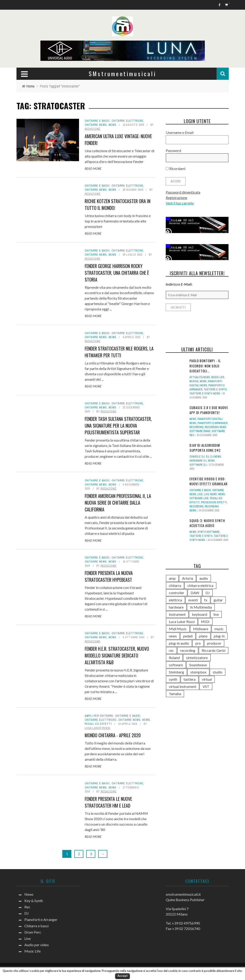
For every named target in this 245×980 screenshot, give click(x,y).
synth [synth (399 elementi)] (173, 679)
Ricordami (176, 168)
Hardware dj (198, 461)
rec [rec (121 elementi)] (171, 650)
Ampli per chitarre (99, 716)
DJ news (216, 457)
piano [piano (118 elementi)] (203, 636)
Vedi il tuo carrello (180, 203)
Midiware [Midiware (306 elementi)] (201, 629)
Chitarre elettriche (127, 121)
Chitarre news (96, 125)
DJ (208, 457)
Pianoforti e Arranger (212, 423)
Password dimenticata (183, 192)
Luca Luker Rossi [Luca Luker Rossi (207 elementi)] (182, 622)
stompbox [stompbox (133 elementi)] (198, 672)
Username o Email (180, 132)
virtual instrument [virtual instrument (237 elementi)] (183, 686)
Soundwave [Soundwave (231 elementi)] (198, 665)
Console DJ (197, 457)
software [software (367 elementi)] (176, 665)
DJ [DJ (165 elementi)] (208, 593)
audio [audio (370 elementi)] (204, 578)
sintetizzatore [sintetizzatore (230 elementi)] (197, 658)
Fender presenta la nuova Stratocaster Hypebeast (109, 576)
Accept (122, 976)
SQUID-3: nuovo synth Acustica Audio (207, 523)
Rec (27, 907)
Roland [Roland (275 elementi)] (174, 658)
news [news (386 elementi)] (173, 636)
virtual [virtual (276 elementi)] (207, 679)
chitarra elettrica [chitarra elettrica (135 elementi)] (200, 585)
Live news (210, 494)
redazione (93, 129)
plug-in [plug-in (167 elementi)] (219, 636)
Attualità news (200, 377)
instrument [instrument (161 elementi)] (177, 614)
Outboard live (199, 498)
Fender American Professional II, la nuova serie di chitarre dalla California (118, 503)
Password (173, 150)
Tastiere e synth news (205, 394)
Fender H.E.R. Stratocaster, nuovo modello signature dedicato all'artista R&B (117, 655)
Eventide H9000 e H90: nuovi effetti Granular (209, 481)
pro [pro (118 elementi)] (198, 643)
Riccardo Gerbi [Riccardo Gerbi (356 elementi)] (213, 650)
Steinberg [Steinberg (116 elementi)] (176, 672)
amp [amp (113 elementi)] (172, 578)
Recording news (216, 427)
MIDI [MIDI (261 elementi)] (205, 622)
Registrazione (176, 198)
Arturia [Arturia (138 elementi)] (188, 578)
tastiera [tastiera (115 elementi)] (190, 679)
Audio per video (37, 945)
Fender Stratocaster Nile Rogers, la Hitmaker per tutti (119, 352)
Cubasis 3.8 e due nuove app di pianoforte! (209, 410)
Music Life (218, 377)
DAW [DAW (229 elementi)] (195, 593)
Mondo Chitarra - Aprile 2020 (113, 735)
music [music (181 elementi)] (219, 629)
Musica (194, 381)
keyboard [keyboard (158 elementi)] (199, 614)
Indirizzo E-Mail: (179, 284)
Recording (196, 427)
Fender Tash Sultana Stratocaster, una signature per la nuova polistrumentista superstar (118, 426)
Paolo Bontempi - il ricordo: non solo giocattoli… (205, 366)
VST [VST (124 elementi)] (206, 686)
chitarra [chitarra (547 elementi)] (175, 585)
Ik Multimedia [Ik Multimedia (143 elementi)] (201, 607)
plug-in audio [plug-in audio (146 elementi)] (179, 643)
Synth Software (209, 532)
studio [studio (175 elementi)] (218, 672)
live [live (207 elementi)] (216, 614)
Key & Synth (34, 901)
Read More (93, 168)
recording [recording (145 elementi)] (188, 650)
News (112, 125)
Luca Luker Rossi (98, 728)
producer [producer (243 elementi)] (214, 643)
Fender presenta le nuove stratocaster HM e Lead (108, 802)
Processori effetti (214, 502)
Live (200, 494)
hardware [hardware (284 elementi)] (176, 607)
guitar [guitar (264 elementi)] (218, 600)
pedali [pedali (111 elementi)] (188, 636)
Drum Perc (33, 932)
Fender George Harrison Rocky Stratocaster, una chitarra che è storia (117, 273)
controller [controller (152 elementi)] (177, 593)
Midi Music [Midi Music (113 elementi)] (178, 629)
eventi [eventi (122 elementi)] (193, 600)
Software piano (200, 431)
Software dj (198, 465)
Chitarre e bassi (97, 121)
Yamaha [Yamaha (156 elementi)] (175, 694)
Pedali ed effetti (98, 724)
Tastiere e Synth (215, 389)
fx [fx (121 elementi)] (206, 600)
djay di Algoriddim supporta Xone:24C (205, 448)
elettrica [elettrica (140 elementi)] (175, 600)
